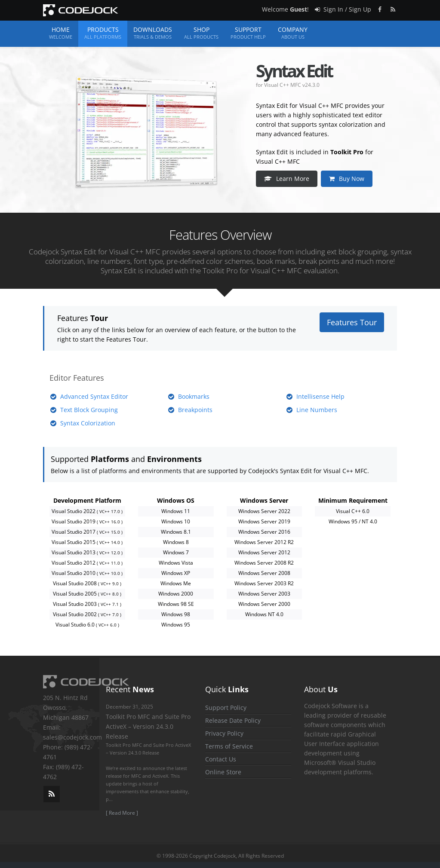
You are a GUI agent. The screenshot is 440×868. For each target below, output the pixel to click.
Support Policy (226, 708)
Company (293, 33)
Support (248, 33)
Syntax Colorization (88, 423)
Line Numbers (317, 410)
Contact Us (221, 759)
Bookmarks (194, 396)
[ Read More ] (122, 813)
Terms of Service (229, 746)
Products (103, 33)
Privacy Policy (224, 733)
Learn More (287, 179)
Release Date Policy (233, 720)
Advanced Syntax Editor (94, 396)
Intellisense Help (320, 396)
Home (61, 33)
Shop (201, 33)
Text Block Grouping (89, 410)
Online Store (223, 772)
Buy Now (347, 179)
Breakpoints (195, 410)
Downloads (153, 33)
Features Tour (352, 322)
